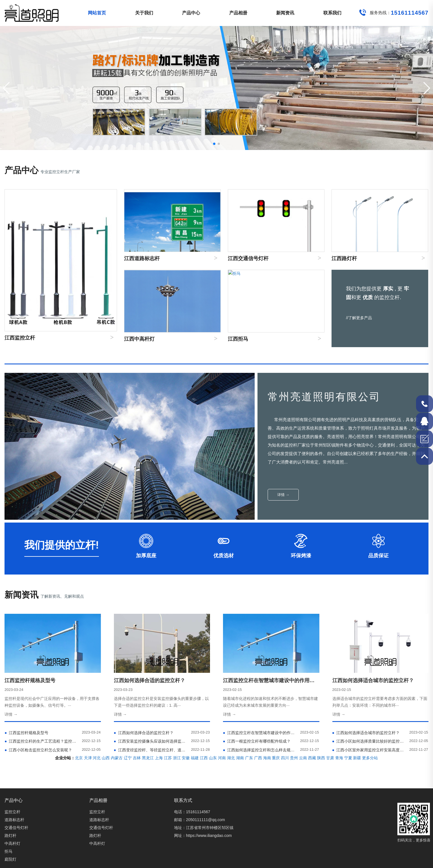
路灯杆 (10, 836)
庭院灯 (10, 859)
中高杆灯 (12, 843)
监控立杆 (12, 812)
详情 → (283, 495)
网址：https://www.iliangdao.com (203, 836)
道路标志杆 (14, 820)
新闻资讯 (285, 13)
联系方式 (183, 800)
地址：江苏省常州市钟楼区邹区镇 (204, 828)
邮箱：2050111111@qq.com (200, 820)
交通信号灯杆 (16, 828)
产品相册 (238, 13)
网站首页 (97, 13)
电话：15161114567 (192, 812)
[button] (426, 88)
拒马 (8, 851)
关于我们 (144, 13)
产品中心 (191, 13)
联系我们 (332, 13)
